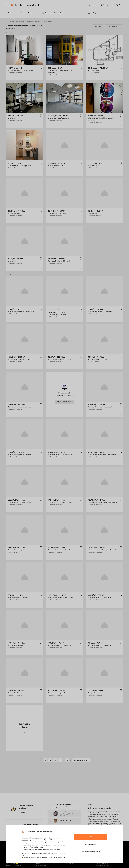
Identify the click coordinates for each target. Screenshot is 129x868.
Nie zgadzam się (91, 844)
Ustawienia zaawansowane (91, 852)
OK (91, 837)
